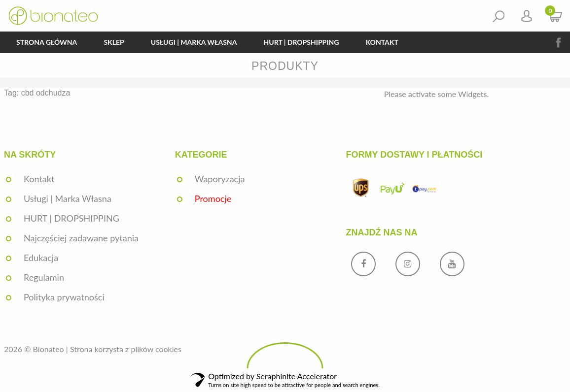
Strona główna (47, 42)
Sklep (114, 42)
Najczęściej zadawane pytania (81, 238)
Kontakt (382, 42)
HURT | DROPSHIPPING (301, 42)
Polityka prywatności (64, 297)
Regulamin (44, 277)
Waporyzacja (220, 179)
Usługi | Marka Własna (194, 42)
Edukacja (41, 258)
